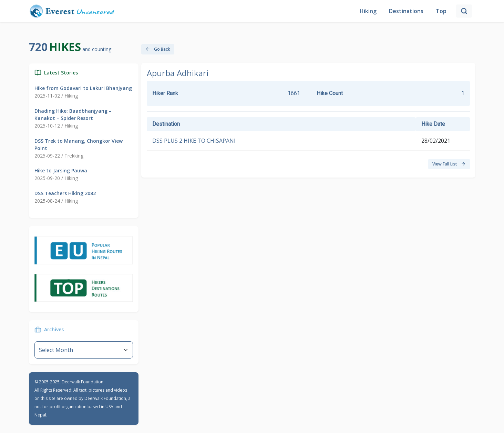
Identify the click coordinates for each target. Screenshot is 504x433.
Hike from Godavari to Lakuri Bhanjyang (83, 88)
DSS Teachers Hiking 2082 (65, 193)
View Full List (449, 164)
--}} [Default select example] (84, 350)
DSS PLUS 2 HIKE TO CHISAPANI (194, 141)
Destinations (406, 11)
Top (441, 11)
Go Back (158, 49)
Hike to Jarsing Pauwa (61, 170)
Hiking (368, 11)
